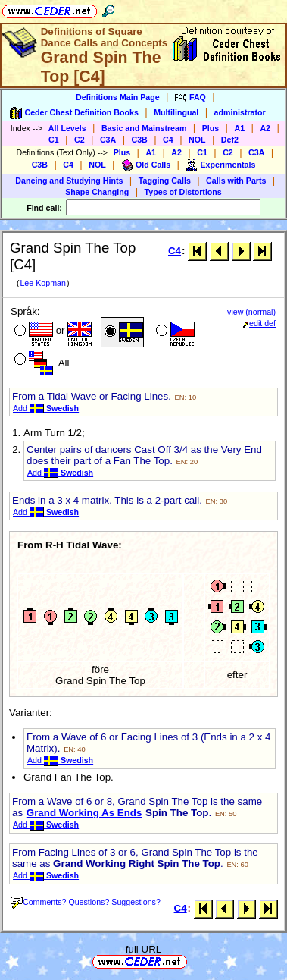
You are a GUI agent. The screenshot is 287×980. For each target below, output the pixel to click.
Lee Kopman (42, 283)
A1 (239, 128)
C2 (80, 140)
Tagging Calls (165, 181)
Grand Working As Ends (84, 813)
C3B (140, 140)
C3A (108, 140)
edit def (259, 323)
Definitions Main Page (118, 97)
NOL (197, 140)
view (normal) (251, 312)
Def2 (230, 140)
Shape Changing (97, 192)
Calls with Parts (236, 181)
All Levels (67, 128)
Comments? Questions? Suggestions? (86, 902)
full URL (143, 949)
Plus (211, 128)
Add (46, 408)
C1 (54, 140)
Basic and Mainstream (144, 128)
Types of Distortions (183, 192)
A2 (265, 128)
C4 (168, 140)
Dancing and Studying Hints (69, 181)
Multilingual (176, 112)
